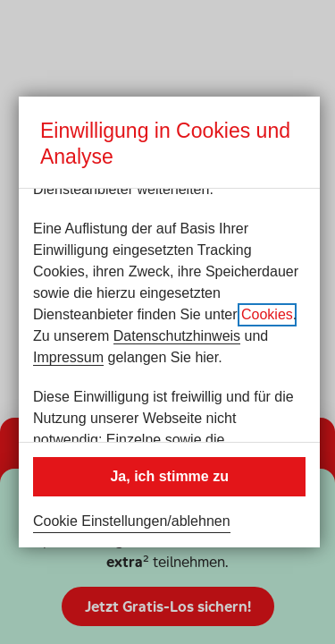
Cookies (267, 314)
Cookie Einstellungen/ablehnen (132, 521)
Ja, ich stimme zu (169, 476)
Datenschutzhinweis (177, 336)
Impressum (68, 357)
